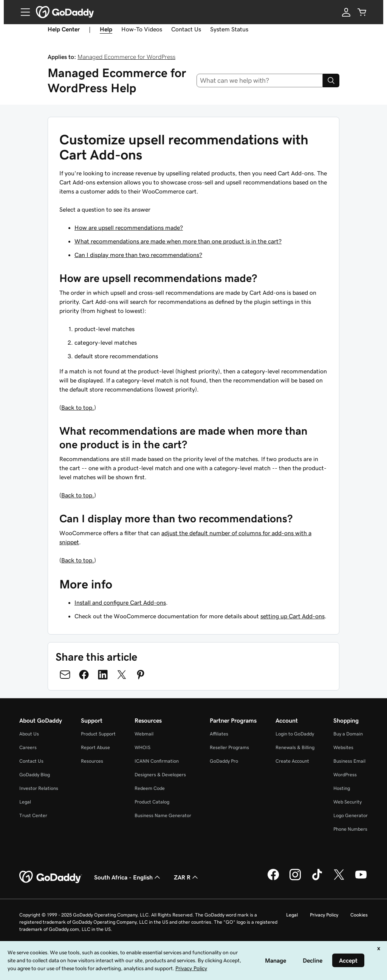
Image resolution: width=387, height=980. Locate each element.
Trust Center (33, 815)
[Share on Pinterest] (141, 675)
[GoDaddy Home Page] (51, 877)
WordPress (345, 775)
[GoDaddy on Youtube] (361, 879)
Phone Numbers (350, 829)
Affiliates (219, 734)
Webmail (144, 734)
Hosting (342, 788)
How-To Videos (142, 29)
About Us (29, 734)
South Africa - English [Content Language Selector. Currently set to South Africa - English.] (128, 877)
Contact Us (186, 29)
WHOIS (142, 747)
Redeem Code (150, 788)
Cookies (359, 915)
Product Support (98, 734)
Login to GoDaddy (295, 734)
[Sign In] (346, 12)
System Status (229, 29)
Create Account (292, 761)
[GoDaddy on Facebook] (273, 879)
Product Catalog (152, 802)
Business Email (349, 761)
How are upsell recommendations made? (129, 228)
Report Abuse (95, 747)
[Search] (331, 81)
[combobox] (260, 81)
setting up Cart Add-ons (293, 616)
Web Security (348, 802)
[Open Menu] (22, 12)
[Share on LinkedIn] (103, 675)
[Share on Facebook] (84, 675)
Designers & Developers (160, 775)
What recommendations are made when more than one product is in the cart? (178, 241)
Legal (25, 802)
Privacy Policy (324, 915)
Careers (28, 747)
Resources (92, 761)
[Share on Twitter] (122, 675)
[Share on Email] (65, 675)
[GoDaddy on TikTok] (317, 879)
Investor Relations (39, 788)
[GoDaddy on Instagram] (295, 879)
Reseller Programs (229, 747)
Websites (343, 747)
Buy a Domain (348, 734)
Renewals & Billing (295, 747)
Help (106, 29)
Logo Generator (351, 815)
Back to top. (78, 407)
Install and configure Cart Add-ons (120, 602)
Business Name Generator (163, 815)
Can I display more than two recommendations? (138, 255)
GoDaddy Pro (224, 761)
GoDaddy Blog (35, 775)
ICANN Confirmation (157, 761)
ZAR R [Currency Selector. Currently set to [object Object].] (187, 877)
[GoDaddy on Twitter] (339, 879)
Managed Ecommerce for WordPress (126, 57)
